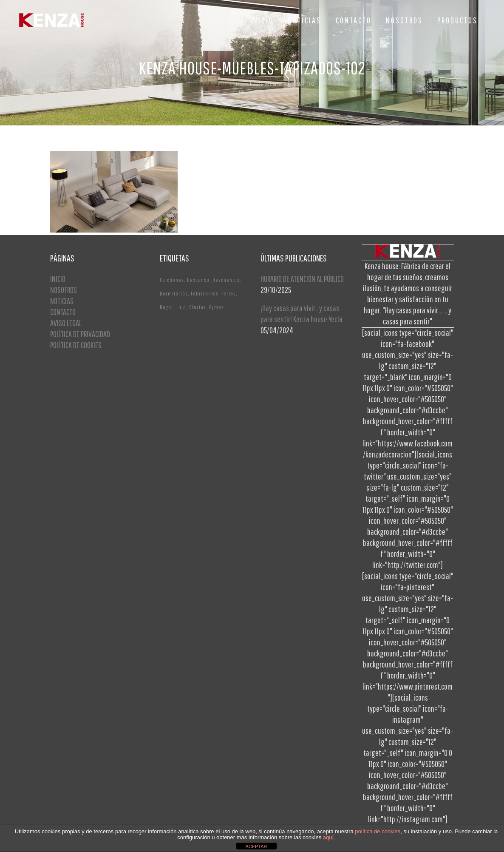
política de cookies (378, 831)
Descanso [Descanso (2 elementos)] (198, 280)
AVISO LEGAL (66, 323)
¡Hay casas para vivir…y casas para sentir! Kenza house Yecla (302, 314)
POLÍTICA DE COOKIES (76, 345)
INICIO (58, 279)
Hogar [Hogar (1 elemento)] (167, 307)
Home (196, 84)
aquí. (329, 837)
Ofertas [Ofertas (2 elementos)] (198, 307)
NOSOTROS (64, 290)
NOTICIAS (62, 301)
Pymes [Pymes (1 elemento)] (217, 307)
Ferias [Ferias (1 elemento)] (229, 294)
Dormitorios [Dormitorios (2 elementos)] (174, 294)
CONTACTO (63, 312)
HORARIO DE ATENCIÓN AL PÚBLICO (302, 279)
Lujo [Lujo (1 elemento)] (181, 307)
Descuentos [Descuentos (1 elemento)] (226, 280)
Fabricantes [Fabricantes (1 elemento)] (205, 294)
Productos (219, 84)
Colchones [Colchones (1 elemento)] (172, 280)
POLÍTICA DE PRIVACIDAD (80, 334)
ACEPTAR (256, 846)
